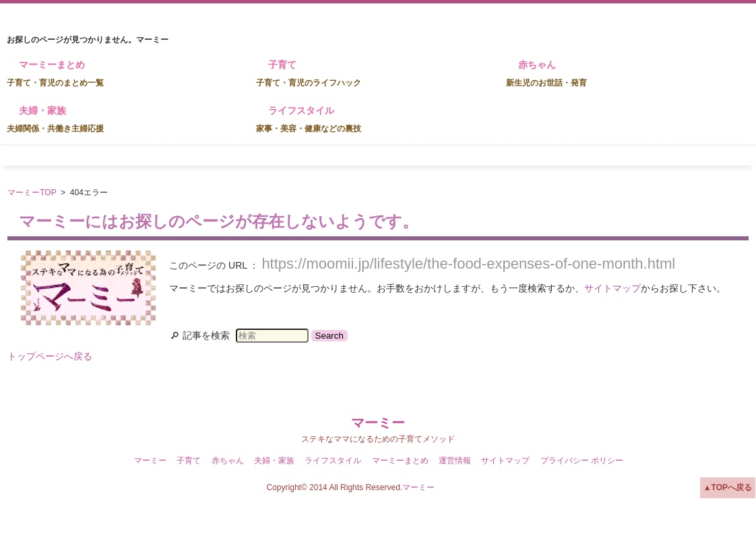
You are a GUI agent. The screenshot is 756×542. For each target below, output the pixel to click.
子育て (309, 73)
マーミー (378, 423)
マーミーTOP (32, 193)
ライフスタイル (309, 119)
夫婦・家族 (55, 119)
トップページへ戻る (50, 356)
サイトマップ (612, 288)
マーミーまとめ (55, 73)
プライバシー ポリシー (582, 461)
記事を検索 (206, 335)
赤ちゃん (546, 73)
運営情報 (455, 461)
